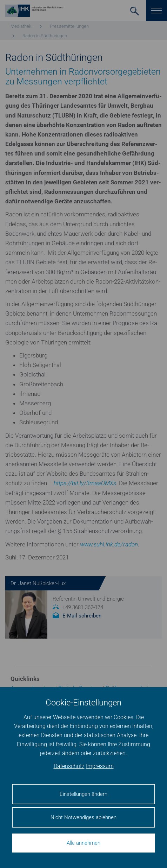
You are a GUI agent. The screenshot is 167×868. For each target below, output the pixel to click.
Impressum (100, 766)
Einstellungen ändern (83, 794)
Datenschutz (69, 766)
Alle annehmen (83, 843)
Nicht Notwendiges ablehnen (83, 817)
